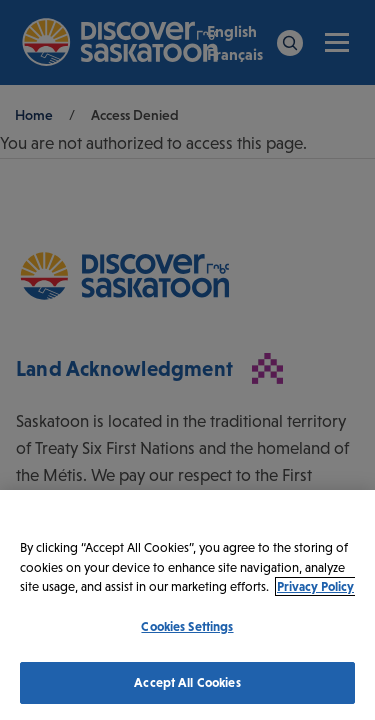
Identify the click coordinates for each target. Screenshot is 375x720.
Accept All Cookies (187, 682)
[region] (187, 605)
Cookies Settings (187, 626)
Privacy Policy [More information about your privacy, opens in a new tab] (315, 586)
